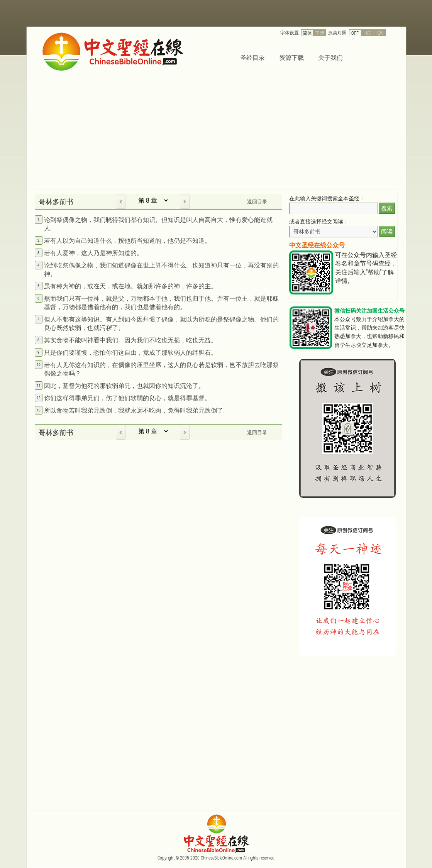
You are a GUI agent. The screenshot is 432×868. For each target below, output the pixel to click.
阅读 (387, 231)
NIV (368, 33)
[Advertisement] (216, 132)
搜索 (387, 208)
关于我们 (330, 57)
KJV (380, 33)
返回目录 (257, 201)
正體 (320, 33)
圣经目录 (252, 57)
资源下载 (291, 57)
